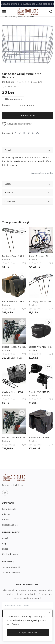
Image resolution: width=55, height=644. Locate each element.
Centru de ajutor (10, 554)
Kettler (5, 520)
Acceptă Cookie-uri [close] (28, 632)
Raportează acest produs (42, 173)
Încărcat (6, 106)
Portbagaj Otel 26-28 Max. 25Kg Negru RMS (41, 301)
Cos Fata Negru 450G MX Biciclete (14, 392)
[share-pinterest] (29, 133)
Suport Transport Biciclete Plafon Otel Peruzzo (41, 256)
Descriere (27, 151)
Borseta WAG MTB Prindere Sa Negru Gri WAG (41, 347)
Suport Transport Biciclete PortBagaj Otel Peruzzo (14, 347)
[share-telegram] (37, 133)
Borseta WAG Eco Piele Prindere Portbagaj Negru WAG (14, 301)
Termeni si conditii (11, 567)
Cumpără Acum (28, 116)
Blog (4, 543)
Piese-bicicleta (9, 509)
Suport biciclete (10, 525)
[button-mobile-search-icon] (51, 11)
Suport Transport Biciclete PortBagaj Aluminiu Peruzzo (14, 437)
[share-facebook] (15, 133)
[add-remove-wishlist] (22, 232)
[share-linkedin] (33, 133)
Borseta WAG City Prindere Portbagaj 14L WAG (41, 437)
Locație (27, 184)
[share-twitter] (20, 133)
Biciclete (10, 82)
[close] (50, 612)
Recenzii (27, 193)
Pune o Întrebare (13, 99)
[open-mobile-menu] (4, 12)
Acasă (5, 538)
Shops (5, 549)
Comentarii (27, 202)
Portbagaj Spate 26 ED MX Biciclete (14, 256)
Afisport (6, 514)
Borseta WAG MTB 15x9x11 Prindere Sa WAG (41, 392)
